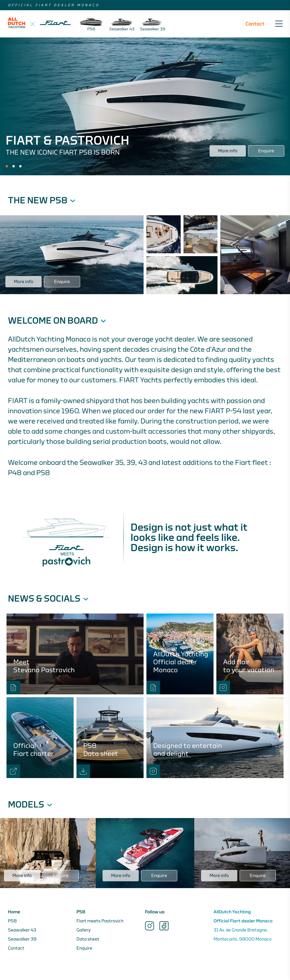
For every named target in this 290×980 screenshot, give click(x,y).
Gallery (84, 930)
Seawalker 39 (22, 939)
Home (14, 912)
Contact (255, 24)
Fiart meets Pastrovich (100, 921)
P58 (12, 921)
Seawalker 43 (22, 930)
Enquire (84, 948)
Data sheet (88, 939)
